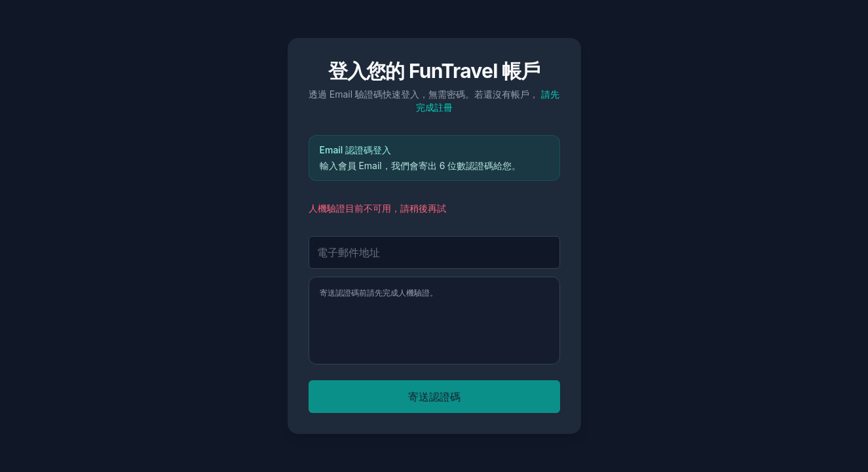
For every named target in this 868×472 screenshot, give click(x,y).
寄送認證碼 (434, 397)
